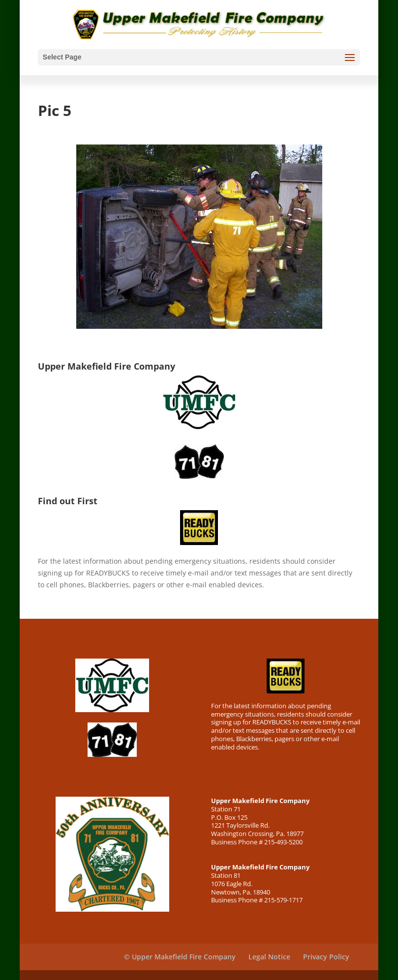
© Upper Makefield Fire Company (180, 957)
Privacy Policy (326, 957)
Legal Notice (269, 957)
